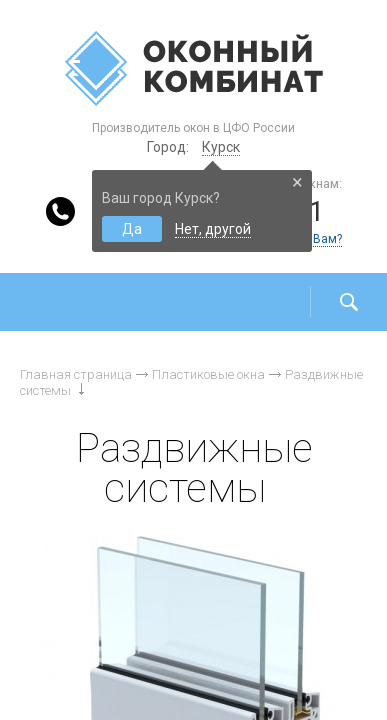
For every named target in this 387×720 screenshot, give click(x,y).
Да (132, 229)
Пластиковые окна (208, 374)
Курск (221, 147)
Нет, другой (213, 229)
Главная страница (76, 374)
